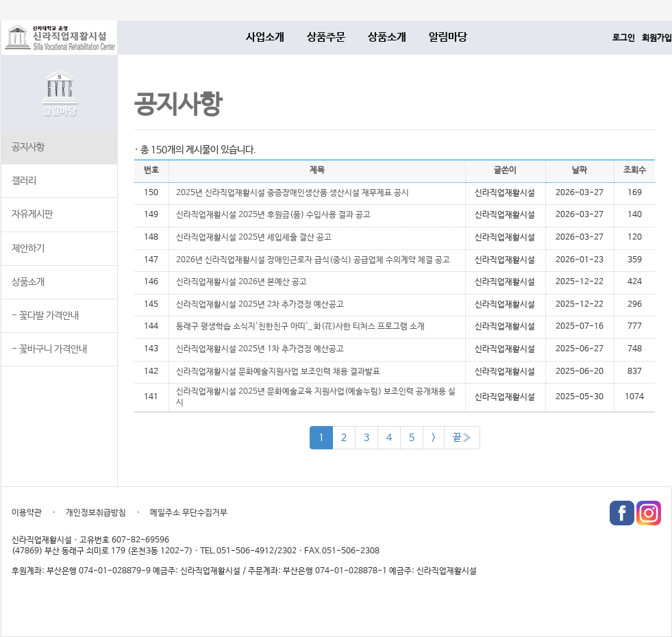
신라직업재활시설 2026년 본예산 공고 (241, 282)
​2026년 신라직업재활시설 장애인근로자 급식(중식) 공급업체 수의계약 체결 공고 (313, 260)
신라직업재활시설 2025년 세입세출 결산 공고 (254, 238)
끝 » (462, 438)
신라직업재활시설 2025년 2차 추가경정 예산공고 (260, 305)
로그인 (624, 38)
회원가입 (657, 38)
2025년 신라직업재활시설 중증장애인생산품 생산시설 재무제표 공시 (293, 193)
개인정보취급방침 (96, 513)
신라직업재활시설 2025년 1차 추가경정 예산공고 (260, 349)
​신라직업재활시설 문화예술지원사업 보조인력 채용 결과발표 (278, 372)
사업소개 (265, 37)
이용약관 (27, 513)
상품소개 (387, 37)
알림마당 (448, 37)
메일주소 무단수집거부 (189, 513)
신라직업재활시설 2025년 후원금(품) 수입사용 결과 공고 (273, 215)
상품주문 (326, 37)
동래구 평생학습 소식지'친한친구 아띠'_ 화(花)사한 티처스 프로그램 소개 (300, 327)
